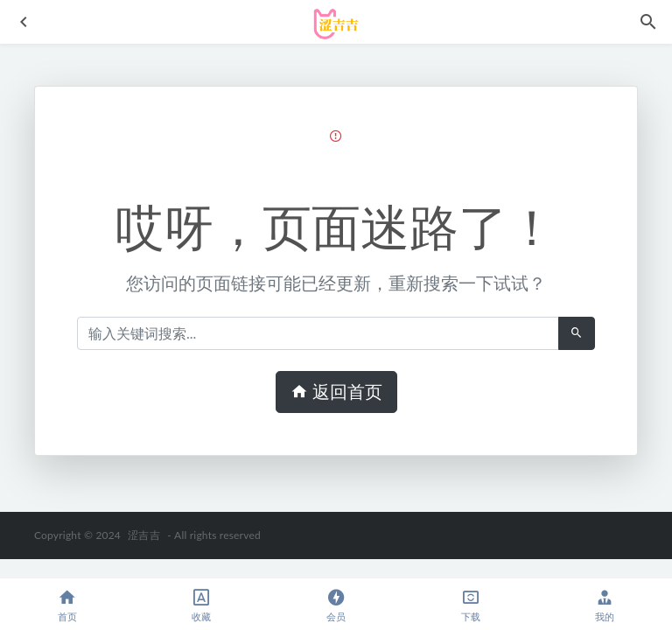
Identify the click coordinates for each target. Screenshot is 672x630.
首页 (67, 605)
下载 (471, 605)
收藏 (202, 605)
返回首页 (336, 392)
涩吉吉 (144, 535)
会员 (336, 605)
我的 (605, 605)
